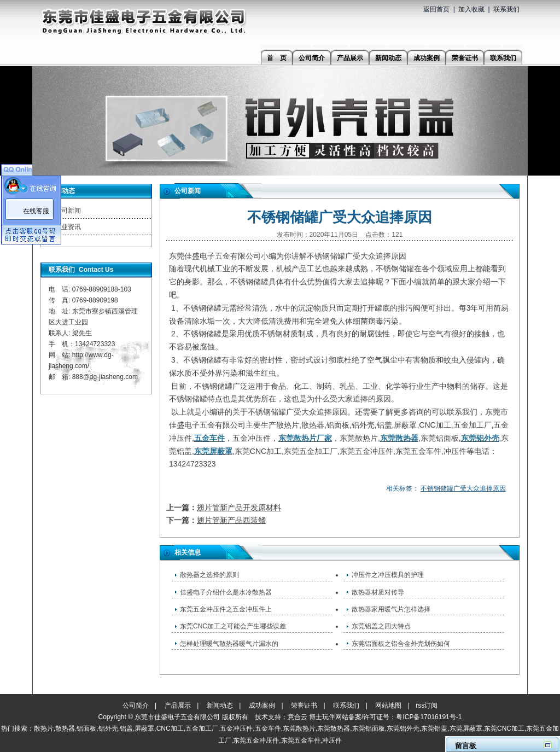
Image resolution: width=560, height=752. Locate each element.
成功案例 (262, 706)
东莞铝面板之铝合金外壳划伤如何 (401, 644)
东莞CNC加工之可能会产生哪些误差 (233, 626)
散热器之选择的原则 (209, 575)
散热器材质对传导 (378, 592)
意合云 (297, 717)
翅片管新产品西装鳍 (231, 520)
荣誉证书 (304, 706)
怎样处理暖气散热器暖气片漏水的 (229, 644)
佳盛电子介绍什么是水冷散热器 (226, 592)
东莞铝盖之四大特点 (381, 626)
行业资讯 (68, 227)
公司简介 (136, 706)
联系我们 (506, 9)
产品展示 (178, 706)
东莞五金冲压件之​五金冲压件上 (226, 609)
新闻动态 (220, 706)
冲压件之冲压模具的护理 (388, 575)
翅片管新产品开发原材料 (239, 508)
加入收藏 (471, 9)
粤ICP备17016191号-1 (429, 717)
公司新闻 (68, 211)
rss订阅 (427, 706)
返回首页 (436, 9)
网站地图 (388, 706)
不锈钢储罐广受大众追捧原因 (463, 488)
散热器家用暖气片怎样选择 (391, 609)
